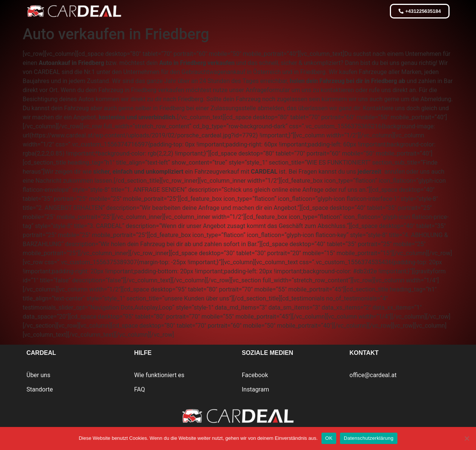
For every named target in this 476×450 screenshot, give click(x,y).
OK (329, 438)
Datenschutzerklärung (369, 438)
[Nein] (467, 438)
